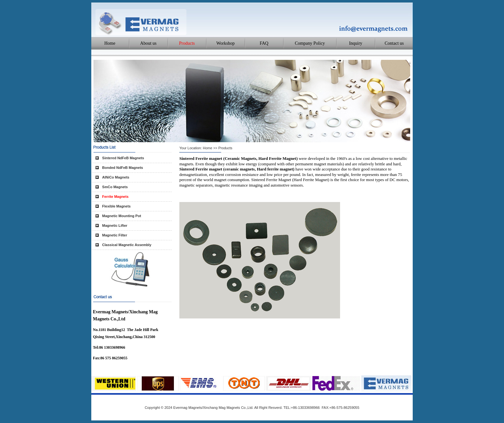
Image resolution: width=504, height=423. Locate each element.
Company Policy (310, 43)
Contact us (394, 43)
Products (187, 43)
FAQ (264, 43)
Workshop (225, 43)
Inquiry (356, 43)
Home (110, 43)
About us (148, 43)
